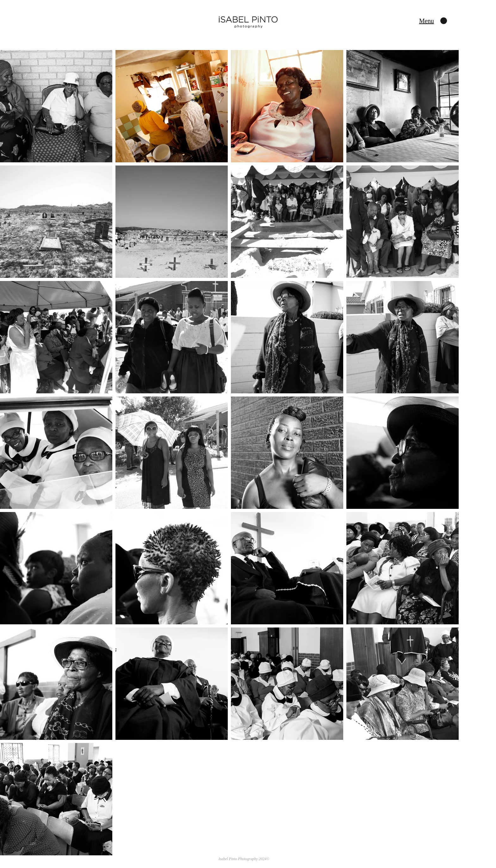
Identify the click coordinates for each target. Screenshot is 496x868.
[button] (427, 21)
